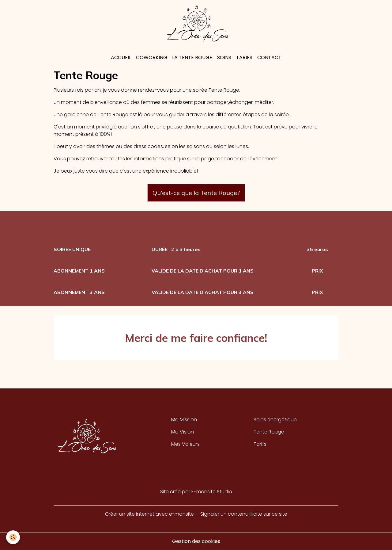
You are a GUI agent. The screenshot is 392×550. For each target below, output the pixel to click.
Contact (269, 57)
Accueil (121, 57)
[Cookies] (13, 537)
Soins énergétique (275, 420)
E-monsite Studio (212, 492)
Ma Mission (184, 420)
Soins (224, 57)
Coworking (152, 57)
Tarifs (244, 57)
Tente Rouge (269, 432)
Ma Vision (183, 432)
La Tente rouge (192, 57)
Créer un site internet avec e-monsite (149, 514)
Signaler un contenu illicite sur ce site (244, 514)
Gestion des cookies (196, 541)
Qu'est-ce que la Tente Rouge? (196, 193)
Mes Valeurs (185, 444)
